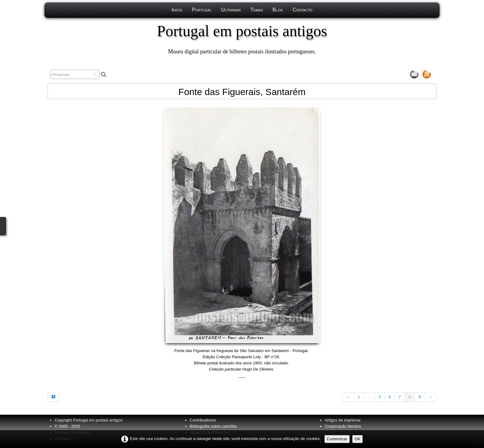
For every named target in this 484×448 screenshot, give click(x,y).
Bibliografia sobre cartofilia (213, 426)
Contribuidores (203, 420)
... (369, 397)
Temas (257, 10)
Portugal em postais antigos (98, 420)
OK (358, 439)
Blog (278, 10)
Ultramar (231, 10)
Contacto (302, 10)
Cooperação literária (343, 426)
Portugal (202, 10)
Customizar (337, 439)
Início (177, 10)
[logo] (242, 39)
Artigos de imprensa (343, 420)
